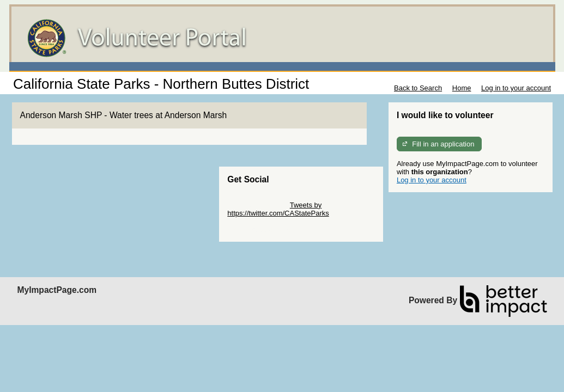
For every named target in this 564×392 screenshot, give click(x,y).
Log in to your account (516, 88)
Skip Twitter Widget (257, 205)
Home (462, 88)
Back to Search (418, 88)
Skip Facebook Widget (263, 229)
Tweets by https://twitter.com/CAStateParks (278, 209)
